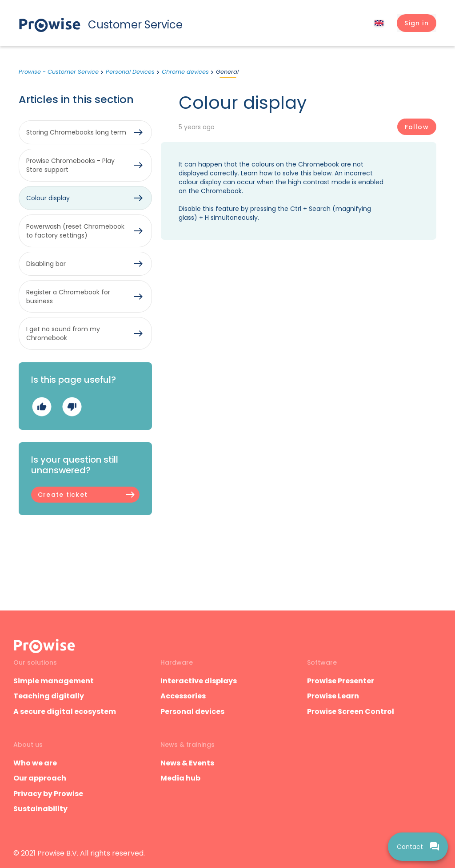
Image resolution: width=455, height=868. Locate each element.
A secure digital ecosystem (65, 711)
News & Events (187, 763)
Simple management (54, 681)
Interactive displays (199, 681)
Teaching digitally (49, 696)
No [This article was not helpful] (72, 407)
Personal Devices (130, 72)
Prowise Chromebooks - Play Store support (70, 165)
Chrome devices (185, 72)
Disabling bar (46, 264)
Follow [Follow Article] (417, 127)
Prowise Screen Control (351, 711)
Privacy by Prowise (48, 794)
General (227, 72)
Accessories (183, 696)
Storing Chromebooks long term (76, 132)
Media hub (180, 778)
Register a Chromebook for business (68, 297)
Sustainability (40, 809)
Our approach (40, 778)
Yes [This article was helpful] (42, 407)
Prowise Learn (333, 696)
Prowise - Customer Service (59, 72)
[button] (417, 23)
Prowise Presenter (341, 681)
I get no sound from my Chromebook (63, 333)
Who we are (35, 763)
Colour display (48, 198)
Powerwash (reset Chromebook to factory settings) (75, 231)
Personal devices (192, 711)
